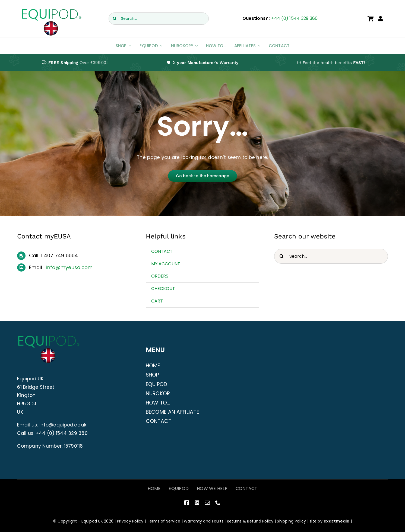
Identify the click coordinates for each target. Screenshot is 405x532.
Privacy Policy (130, 521)
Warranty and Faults (204, 521)
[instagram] (197, 503)
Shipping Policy (291, 521)
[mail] (207, 503)
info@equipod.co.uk (63, 425)
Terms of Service (164, 521)
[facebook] (187, 503)
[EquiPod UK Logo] (51, 10)
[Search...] (159, 19)
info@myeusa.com (69, 267)
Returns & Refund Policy (250, 521)
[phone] (218, 503)
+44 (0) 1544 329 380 (294, 18)
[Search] (115, 19)
